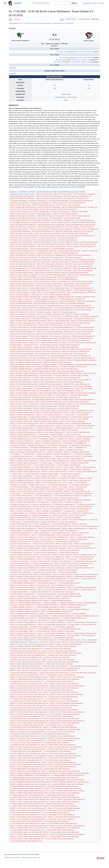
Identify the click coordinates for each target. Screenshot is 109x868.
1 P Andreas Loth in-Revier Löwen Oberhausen (62, 646)
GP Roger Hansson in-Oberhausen (21, 347)
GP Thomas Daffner (46, 395)
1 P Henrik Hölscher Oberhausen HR (69, 583)
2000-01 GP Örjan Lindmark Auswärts (22, 402)
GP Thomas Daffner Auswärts (79, 395)
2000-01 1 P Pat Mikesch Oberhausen (22, 443)
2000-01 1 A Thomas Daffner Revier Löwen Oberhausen (68, 834)
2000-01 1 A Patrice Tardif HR (19, 430)
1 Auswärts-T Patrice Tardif (45, 426)
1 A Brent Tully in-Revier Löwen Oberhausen (24, 673)
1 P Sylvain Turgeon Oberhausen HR (44, 467)
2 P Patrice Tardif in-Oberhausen (59, 417)
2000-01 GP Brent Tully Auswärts (20, 205)
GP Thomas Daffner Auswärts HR (21, 397)
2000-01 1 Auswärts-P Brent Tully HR (44, 517)
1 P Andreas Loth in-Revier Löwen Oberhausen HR (26, 649)
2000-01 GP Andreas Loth (44, 194)
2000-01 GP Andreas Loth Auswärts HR (22, 196)
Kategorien (13, 192)
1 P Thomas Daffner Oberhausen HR (69, 629)
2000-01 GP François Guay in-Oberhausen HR (25, 236)
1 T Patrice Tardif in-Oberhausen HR (21, 428)
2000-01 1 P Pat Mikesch (40, 439)
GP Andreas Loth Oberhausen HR (41, 203)
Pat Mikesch (66, 58)
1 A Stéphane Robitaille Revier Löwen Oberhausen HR (27, 789)
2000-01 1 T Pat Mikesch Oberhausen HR (77, 452)
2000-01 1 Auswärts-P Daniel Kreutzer (43, 535)
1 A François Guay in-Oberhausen (21, 572)
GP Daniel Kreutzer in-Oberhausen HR (86, 229)
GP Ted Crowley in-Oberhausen (83, 386)
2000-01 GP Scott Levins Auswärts (81, 349)
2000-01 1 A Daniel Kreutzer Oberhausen (54, 548)
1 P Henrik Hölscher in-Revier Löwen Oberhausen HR (27, 716)
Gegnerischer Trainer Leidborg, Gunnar (22, 194)
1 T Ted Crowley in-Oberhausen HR (21, 496)
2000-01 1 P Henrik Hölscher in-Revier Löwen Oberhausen (60, 710)
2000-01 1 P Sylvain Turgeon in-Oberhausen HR (54, 461)
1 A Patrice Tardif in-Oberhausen (41, 437)
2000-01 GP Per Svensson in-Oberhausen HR (78, 332)
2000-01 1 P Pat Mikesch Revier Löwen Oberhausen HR (28, 732)
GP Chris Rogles (43, 218)
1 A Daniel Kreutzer (16, 550)
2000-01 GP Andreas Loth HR (63, 194)
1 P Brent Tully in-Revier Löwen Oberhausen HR (25, 666)
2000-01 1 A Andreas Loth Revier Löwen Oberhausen (65, 653)
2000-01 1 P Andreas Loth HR (19, 498)
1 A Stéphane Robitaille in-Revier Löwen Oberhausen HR (28, 786)
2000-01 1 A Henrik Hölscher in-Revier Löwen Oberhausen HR (29, 721)
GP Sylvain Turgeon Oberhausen (20, 380)
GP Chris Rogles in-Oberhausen (40, 220)
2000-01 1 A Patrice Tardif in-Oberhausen (23, 432)
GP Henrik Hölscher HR (88, 247)
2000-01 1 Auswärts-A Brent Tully (39, 526)
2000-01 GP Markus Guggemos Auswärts (23, 292)
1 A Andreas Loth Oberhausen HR (41, 515)
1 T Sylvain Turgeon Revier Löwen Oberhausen (59, 804)
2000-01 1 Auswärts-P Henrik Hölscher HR (23, 576)
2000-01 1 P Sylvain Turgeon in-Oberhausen (24, 461)
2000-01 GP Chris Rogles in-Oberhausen (23, 216)
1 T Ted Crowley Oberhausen (43, 496)
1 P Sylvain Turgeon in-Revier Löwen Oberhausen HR (27, 795)
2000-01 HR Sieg (55, 642)
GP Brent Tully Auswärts (30, 209)
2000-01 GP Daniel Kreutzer (41, 222)
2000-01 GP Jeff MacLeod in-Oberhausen (23, 255)
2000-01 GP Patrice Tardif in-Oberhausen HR (51, 323)
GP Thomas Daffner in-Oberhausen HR (68, 397)
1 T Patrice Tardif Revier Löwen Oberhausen (57, 760)
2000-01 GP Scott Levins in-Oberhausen (48, 351)
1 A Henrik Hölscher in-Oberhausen (63, 592)
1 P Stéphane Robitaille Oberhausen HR (47, 607)
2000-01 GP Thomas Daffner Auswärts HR (70, 391)
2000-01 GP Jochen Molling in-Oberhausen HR (25, 275)
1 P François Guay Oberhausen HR (42, 563)
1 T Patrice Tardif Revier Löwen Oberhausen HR (25, 762)
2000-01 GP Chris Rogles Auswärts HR (65, 214)
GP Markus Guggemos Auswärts (85, 297)
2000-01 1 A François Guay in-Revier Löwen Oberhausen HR (29, 703)
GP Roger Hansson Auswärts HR (69, 345)
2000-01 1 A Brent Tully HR (19, 526)
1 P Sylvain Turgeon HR (61, 463)
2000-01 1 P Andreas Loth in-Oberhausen (23, 500)
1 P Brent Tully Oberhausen (41, 524)
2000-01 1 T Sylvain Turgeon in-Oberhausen (77, 469)
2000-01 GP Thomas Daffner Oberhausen (83, 393)
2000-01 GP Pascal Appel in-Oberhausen (72, 303)
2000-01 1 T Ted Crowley (59, 487)
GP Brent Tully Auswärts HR (48, 209)
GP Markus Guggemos (49, 297)
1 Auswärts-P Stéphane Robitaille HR (22, 605)
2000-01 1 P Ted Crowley (42, 478)
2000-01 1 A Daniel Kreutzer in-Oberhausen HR (25, 548)
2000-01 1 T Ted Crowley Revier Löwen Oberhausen (64, 817)
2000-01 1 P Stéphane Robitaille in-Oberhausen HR (26, 601)
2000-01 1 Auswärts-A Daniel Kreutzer (22, 546)
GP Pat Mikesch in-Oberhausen (20, 319)
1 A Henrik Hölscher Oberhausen (46, 594)
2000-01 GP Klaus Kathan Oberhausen (22, 286)
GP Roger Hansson (16, 345)
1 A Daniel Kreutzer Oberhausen (68, 552)
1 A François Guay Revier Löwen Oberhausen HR (26, 710)
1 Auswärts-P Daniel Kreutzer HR (20, 542)
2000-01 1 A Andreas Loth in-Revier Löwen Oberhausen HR (29, 653)
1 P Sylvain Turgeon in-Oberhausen (44, 465)
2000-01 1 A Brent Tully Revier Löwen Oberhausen (26, 670)
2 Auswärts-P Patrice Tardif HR (38, 417)
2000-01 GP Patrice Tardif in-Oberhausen (23, 323)
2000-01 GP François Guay (64, 231)
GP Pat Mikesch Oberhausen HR (84, 319)
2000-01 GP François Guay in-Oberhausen (74, 233)
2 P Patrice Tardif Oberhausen (19, 419)
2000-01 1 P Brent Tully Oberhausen (49, 520)
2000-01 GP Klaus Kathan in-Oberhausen (49, 284)
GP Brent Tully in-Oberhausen (67, 209)
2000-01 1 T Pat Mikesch (59, 448)
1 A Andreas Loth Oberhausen (19, 515)
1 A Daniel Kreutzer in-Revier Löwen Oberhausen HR (27, 690)
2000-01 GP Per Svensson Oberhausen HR (50, 334)
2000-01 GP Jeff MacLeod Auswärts (41, 253)
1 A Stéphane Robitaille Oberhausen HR (74, 618)
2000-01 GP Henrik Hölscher (42, 242)
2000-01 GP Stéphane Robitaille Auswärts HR (52, 360)
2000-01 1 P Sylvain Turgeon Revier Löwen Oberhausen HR (29, 793)
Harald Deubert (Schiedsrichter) (47, 192)
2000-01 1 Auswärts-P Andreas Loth (41, 498)
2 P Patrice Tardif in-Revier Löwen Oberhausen (61, 749)
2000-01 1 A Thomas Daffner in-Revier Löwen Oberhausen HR (29, 834)
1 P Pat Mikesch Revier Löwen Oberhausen (56, 734)
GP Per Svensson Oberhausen (20, 338)
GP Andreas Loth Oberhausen (20, 203)
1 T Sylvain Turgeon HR (31, 474)
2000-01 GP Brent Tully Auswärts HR (44, 205)
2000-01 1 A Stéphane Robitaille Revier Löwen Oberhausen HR (30, 784)
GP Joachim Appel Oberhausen (20, 271)
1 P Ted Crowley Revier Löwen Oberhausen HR (25, 815)
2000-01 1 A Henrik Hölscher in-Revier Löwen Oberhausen (61, 719)
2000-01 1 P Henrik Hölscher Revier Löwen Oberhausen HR (29, 714)
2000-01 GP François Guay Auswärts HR (47, 233)
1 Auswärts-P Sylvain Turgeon (79, 463)
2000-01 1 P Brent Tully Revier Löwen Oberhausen (63, 662)
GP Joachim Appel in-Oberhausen (61, 268)
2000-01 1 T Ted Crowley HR (78, 487)
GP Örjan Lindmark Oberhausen (68, 408)
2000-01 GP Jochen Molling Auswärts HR (48, 273)
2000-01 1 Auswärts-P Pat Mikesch (80, 439)
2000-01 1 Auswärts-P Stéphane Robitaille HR (24, 598)
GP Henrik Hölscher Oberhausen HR (69, 251)
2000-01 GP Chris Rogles (80, 212)
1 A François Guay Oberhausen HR (21, 574)
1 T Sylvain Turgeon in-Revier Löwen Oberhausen (64, 802)
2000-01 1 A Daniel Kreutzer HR (84, 544)
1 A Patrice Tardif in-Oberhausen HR (63, 437)
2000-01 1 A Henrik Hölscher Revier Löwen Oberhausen (67, 721)
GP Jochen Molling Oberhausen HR (21, 281)
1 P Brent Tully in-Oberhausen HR (21, 524)
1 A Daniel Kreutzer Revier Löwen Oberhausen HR (26, 692)
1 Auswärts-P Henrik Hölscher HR (40, 581)
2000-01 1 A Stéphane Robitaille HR (21, 609)
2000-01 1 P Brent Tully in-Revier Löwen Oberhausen (58, 660)
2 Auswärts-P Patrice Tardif (19, 417)
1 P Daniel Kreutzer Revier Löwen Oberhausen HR (26, 684)
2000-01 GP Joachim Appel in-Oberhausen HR (79, 264)
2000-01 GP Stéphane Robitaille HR (84, 358)
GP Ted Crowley (15, 386)
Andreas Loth (86, 60)
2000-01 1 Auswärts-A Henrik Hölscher (63, 585)
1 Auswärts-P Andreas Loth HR (20, 504)
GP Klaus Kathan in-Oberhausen (59, 288)
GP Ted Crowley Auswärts (43, 386)
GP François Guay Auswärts (47, 238)
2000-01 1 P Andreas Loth (83, 496)
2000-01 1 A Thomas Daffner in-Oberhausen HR (81, 633)
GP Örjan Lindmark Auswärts (48, 406)
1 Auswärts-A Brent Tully (30, 531)
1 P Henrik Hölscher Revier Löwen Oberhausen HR (26, 719)
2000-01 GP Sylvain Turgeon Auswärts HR (70, 371)
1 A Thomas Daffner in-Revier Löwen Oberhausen (64, 837)
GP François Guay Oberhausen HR (21, 242)
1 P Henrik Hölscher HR (88, 579)
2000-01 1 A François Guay (63, 563)
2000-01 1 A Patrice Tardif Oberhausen (78, 432)
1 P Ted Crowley (68, 482)
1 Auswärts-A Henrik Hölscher (19, 592)
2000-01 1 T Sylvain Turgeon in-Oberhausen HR (25, 472)
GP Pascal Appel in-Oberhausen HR (21, 310)
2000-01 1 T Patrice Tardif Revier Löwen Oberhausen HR (28, 758)
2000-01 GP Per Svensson (41, 330)
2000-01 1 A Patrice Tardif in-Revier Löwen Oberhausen (58, 762)
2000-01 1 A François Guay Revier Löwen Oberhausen (66, 703)
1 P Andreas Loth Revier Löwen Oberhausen (57, 649)
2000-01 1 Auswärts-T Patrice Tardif (21, 421)
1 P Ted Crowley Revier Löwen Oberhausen (56, 813)
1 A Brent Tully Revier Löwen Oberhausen (83, 673)
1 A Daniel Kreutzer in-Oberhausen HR (45, 552)
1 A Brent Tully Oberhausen (41, 533)
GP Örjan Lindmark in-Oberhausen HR (45, 408)
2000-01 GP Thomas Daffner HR (20, 391)
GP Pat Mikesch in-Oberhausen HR (42, 319)
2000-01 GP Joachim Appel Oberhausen (23, 266)
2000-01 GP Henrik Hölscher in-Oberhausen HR (81, 244)
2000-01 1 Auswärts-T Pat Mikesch (21, 450)
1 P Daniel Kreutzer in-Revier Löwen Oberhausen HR (27, 681)
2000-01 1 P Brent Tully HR (77, 515)
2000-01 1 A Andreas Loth (41, 507)
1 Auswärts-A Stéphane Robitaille (39, 616)
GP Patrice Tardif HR (56, 325)
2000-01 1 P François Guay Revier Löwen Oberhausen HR (28, 697)
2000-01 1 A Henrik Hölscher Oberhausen (23, 590)
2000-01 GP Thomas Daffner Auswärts (44, 391)
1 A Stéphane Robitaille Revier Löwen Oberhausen (62, 786)
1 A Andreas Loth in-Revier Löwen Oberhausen (61, 655)
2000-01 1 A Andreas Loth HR (59, 507)
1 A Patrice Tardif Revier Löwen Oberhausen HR (25, 771)
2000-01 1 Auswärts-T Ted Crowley (21, 489)
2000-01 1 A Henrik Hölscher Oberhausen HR (51, 590)
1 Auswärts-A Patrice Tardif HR (20, 437)
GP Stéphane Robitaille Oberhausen (21, 369)
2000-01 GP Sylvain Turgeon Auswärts (44, 371)
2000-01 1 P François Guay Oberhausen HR (50, 559)
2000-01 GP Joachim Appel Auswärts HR (23, 264)
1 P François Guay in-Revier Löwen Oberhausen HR (26, 699)
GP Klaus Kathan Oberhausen (20, 290)
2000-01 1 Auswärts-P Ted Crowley (82, 478)
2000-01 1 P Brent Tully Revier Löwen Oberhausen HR (27, 664)
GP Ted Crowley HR (28, 386)
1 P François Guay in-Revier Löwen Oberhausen (63, 697)
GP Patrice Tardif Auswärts (72, 325)
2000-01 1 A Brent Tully (79, 524)
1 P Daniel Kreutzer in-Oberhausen (43, 542)
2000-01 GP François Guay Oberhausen (53, 236)
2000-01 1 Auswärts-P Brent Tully (20, 517)
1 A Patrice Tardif (43, 434)
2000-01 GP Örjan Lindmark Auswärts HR (48, 402)
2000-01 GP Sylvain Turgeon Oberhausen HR (24, 375)
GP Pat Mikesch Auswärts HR (89, 316)
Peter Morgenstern (61, 97)
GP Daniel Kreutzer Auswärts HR (40, 229)
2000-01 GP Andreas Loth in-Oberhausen (49, 196)
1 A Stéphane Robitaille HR (19, 616)
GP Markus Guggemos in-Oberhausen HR (72, 299)
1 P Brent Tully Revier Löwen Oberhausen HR (83, 666)
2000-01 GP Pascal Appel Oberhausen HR (78, 306)
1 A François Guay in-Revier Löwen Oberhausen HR (26, 708)
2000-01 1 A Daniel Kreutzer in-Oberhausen (76, 546)
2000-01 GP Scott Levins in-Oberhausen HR (76, 351)
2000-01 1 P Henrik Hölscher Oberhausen (23, 579)
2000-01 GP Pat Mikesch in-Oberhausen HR (50, 314)
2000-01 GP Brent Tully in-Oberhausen (68, 205)
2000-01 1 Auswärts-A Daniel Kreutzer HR (48, 546)
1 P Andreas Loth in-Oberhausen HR (64, 504)
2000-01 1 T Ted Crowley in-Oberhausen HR (24, 491)
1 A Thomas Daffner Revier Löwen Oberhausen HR (26, 841)
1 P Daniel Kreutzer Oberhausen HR (43, 544)
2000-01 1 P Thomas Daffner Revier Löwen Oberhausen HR (29, 828)
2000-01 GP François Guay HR (83, 231)
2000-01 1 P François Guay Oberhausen (23, 559)
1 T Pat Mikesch (15, 454)
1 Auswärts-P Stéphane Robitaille (87, 603)
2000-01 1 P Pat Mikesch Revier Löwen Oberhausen (64, 729)
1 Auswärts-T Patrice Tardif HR (64, 426)
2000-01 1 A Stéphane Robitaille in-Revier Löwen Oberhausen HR (31, 782)
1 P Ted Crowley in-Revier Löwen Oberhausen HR (26, 813)
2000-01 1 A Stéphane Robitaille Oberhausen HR (55, 614)
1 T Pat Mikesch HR (28, 454)
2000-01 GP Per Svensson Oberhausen (22, 334)
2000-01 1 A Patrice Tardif (84, 428)
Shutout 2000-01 (34, 642)
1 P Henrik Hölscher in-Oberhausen (63, 581)
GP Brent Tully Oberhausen (41, 212)
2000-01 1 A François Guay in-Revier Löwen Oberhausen (60, 701)
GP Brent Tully (93, 207)
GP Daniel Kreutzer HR (87, 227)
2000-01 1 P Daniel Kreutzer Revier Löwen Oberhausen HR (29, 679)
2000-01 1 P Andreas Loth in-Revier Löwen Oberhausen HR (29, 644)
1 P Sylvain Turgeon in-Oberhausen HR (68, 465)
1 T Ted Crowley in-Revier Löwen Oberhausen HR (26, 821)
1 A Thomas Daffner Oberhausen (46, 640)
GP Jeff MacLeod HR (57, 257)
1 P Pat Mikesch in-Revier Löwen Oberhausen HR (26, 734)
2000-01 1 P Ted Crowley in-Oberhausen (48, 480)
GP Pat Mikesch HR (55, 316)
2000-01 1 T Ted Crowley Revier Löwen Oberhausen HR (28, 819)
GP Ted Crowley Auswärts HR (62, 386)
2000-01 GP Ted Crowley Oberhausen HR (77, 384)
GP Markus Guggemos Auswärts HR (21, 299)
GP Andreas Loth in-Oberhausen (59, 201)
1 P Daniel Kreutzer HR (60, 539)
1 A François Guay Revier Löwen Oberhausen (58, 708)
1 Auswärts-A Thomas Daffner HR (40, 638)
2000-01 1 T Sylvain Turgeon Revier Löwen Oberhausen (68, 799)
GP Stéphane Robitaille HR (66, 365)
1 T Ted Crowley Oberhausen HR (63, 496)
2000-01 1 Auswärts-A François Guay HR (47, 566)
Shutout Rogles (93, 640)
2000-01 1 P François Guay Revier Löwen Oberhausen (66, 695)
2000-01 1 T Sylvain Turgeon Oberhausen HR (83, 472)
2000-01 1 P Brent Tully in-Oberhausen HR (23, 520)
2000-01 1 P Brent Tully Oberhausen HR (74, 520)
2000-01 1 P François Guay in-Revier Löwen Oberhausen (60, 692)
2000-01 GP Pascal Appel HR (86, 301)
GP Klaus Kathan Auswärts (19, 288)
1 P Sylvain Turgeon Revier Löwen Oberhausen (60, 795)
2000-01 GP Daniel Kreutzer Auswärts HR (23, 225)
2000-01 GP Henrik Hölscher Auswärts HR (23, 244)
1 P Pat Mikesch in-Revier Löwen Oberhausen (61, 732)
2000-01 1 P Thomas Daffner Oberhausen (23, 625)
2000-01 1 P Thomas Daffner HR (40, 620)
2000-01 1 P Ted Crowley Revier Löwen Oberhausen (64, 808)
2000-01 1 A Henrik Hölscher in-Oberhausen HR (81, 587)
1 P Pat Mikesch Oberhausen (19, 448)
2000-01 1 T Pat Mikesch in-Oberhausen (71, 450)
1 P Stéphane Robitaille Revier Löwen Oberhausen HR (27, 780)
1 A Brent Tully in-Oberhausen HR (21, 533)
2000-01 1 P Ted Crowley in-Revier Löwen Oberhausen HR (28, 808)
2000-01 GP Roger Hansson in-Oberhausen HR (25, 343)
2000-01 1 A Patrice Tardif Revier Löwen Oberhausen (65, 764)
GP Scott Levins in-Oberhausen (57, 356)
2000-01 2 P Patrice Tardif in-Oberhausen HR (77, 413)
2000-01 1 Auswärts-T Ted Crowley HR (45, 489)
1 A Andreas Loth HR (82, 511)
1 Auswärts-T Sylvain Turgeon (49, 474)
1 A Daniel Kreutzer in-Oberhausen (21, 552)
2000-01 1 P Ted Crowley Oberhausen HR (48, 482)
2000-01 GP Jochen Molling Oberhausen (53, 275)
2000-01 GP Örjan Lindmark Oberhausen (54, 404)
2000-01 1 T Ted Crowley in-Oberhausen (71, 489)
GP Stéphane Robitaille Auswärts (86, 365)
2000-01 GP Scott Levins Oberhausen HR (48, 354)
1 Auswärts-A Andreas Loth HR (38, 513)
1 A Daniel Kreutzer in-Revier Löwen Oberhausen (63, 688)
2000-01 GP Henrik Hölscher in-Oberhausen (51, 244)
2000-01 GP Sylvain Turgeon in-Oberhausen (24, 373)
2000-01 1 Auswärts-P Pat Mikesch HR (22, 441)
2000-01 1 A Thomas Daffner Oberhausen (23, 635)
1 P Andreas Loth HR (57, 502)
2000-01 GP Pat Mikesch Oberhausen (77, 314)
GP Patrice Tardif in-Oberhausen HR (63, 327)
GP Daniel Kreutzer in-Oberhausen (62, 229)
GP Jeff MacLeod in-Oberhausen (41, 260)
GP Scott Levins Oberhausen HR (40, 358)
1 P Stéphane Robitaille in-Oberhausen (47, 605)
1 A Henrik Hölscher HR (88, 590)
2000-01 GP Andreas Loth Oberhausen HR (49, 198)
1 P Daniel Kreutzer (46, 539)
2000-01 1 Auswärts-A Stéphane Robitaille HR (75, 609)
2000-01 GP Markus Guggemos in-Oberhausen (81, 292)
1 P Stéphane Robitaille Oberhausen (21, 607)
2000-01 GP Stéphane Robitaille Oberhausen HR (25, 365)
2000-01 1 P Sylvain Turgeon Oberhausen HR (24, 463)
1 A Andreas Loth (69, 511)
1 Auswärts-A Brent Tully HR (48, 531)
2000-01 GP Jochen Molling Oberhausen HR (81, 275)
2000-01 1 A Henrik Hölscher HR (39, 585)
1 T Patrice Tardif (15, 426)
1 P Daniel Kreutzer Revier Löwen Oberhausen (59, 681)
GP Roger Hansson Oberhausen (69, 347)
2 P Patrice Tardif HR (82, 415)
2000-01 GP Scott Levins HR (60, 349)
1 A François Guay (16, 570)
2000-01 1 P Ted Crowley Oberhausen (22, 482)
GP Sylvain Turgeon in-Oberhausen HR (68, 378)
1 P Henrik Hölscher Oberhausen (46, 583)
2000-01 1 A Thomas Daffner (19, 631)
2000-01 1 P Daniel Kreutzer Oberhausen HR (24, 539)
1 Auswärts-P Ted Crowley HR (37, 485)
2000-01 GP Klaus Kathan (42, 281)
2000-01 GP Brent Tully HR (77, 203)
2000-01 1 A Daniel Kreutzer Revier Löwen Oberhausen (67, 686)
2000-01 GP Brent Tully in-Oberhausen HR (23, 207)
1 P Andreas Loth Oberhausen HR (21, 507)
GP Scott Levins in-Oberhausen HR (79, 356)
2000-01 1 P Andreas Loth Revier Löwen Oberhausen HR (28, 646)
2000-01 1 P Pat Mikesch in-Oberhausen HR (76, 441)
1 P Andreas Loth (43, 502)
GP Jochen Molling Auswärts (48, 277)
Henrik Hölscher (88, 58)
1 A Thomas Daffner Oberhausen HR (69, 640)
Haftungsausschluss (26, 858)
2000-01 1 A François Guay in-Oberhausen (75, 566)
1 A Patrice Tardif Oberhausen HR (21, 439)
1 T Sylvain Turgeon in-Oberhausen (21, 476)
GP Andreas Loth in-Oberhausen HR (81, 201)
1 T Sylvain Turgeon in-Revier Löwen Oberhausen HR (27, 804)
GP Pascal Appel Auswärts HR (64, 308)
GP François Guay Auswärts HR (67, 238)
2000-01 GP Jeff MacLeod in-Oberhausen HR (51, 255)
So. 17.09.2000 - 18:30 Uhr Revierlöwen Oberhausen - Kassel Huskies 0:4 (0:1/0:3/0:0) (47, 23)
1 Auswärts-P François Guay (19, 561)
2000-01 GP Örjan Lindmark (65, 400)
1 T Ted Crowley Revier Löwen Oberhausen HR (25, 823)
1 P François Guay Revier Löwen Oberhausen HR (26, 701)
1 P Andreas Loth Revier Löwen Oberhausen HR (25, 651)
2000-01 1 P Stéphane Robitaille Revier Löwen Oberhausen (71, 773)
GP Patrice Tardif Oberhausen (85, 327)
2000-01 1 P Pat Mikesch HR (58, 439)
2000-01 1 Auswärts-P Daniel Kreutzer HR (70, 535)
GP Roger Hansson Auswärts (49, 345)
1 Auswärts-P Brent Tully (31, 522)
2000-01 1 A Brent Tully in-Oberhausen (87, 526)
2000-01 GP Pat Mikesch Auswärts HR (64, 312)
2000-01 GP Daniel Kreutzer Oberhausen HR (51, 227)
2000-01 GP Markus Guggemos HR (85, 290)
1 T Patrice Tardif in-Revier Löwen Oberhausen (61, 758)
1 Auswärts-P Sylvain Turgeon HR (21, 465)
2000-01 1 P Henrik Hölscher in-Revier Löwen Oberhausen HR (29, 712)
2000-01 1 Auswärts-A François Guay (22, 566)
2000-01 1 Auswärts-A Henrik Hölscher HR (23, 587)
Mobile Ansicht (36, 858)
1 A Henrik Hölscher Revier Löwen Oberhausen (59, 725)
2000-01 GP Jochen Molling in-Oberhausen (75, 273)
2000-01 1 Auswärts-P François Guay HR (23, 557)
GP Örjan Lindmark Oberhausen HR (21, 410)
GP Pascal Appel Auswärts (45, 308)
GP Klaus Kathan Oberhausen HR (41, 290)
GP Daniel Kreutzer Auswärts (19, 229)
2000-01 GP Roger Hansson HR (82, 338)
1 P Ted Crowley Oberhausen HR (40, 487)
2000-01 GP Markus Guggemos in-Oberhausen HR (26, 295)
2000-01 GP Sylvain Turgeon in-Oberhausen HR (54, 373)
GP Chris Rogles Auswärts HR (20, 220)
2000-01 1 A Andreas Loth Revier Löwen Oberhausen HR (28, 655)
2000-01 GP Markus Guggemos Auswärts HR (51, 292)
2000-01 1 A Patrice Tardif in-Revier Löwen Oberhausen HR (29, 764)
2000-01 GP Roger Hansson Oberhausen (54, 343)
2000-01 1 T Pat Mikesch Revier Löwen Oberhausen (64, 738)
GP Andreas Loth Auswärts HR (38, 201)
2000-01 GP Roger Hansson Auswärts (22, 340)
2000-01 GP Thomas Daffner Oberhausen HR (24, 395)
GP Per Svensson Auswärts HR (38, 336)
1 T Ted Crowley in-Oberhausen (83, 494)
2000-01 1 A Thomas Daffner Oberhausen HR (51, 635)
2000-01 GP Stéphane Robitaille (61, 358)
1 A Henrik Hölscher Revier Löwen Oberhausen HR (26, 727)
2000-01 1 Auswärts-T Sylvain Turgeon (22, 469)
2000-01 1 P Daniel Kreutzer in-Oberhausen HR (53, 537)
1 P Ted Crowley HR (80, 482)
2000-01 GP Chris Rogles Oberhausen (78, 216)
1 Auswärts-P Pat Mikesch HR (37, 445)
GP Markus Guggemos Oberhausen (21, 301)
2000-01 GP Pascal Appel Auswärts (21, 303)
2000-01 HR (44, 642)
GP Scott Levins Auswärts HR (37, 356)
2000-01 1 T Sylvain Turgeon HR (86, 467)
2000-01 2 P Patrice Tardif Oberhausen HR (49, 415)
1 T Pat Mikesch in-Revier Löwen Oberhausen (61, 740)
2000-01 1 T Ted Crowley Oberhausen (51, 491)
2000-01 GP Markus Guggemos (63, 290)
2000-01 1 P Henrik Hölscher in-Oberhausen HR (82, 576)
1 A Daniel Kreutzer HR (31, 550)
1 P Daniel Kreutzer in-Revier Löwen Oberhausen (64, 679)
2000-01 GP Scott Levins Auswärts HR (22, 351)
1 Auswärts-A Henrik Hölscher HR (40, 592)
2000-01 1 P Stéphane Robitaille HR (43, 596)
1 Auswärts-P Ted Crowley (18, 485)
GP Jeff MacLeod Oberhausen (86, 260)
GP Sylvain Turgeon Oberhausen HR (43, 380)
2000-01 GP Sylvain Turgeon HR (20, 371)
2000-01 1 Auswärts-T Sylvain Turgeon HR (49, 469)
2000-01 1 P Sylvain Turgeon (84, 456)
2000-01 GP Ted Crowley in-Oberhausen (71, 382)
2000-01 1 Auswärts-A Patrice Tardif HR (66, 430)
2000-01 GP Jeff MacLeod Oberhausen (79, 255)
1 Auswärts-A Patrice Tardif (72, 434)
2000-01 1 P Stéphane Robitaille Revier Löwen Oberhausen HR (30, 775)
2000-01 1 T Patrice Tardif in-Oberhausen (72, 421)
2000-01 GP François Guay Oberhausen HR (80, 236)
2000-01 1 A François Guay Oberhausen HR (80, 568)
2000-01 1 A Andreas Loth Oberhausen (22, 511)
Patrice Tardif (78, 52)
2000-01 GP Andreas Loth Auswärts (84, 194)
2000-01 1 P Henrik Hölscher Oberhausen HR (52, 579)
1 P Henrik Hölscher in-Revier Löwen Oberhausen (64, 714)
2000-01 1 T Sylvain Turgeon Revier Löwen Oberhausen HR (29, 802)
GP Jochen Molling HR (30, 277)
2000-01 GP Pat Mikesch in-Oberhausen (23, 314)
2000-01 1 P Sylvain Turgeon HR (20, 459)
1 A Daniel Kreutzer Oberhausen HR (21, 555)
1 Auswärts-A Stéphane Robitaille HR (62, 616)
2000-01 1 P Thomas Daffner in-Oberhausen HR (82, 622)
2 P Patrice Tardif (69, 415)
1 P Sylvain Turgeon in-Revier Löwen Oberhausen (64, 793)
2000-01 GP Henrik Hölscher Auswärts (86, 242)
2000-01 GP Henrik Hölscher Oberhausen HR (51, 247)
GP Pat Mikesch (42, 316)
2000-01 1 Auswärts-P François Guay (85, 555)
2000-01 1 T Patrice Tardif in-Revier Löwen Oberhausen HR (29, 756)
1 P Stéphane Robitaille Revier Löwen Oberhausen (63, 778)
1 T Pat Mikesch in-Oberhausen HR (21, 456)
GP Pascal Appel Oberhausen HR (64, 310)
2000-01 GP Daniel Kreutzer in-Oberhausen (51, 225)
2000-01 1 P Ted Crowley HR (60, 478)
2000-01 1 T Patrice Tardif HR (79, 419)
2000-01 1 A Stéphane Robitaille (70, 607)
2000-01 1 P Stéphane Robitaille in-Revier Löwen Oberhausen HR (31, 773)
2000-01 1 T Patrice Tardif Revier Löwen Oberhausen (65, 756)
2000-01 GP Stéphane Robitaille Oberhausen (57, 362)
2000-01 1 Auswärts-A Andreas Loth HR (22, 509)
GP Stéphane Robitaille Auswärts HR (22, 367)
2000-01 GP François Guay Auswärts (22, 233)
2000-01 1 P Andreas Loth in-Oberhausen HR (51, 500)
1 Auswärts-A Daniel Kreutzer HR (69, 550)
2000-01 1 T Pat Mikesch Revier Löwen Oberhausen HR (28, 740)
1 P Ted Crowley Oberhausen (19, 487)
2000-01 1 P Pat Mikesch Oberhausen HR (48, 443)
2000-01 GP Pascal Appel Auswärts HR (46, 303)
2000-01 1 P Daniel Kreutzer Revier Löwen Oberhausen (67, 677)
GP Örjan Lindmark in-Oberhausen (21, 408)
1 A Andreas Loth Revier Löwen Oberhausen (57, 657)
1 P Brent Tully (93, 520)
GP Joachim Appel (71, 266)
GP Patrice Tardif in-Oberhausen (40, 327)
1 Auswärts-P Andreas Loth (73, 502)
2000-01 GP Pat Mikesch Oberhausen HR (23, 316)
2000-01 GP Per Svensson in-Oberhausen (50, 332)
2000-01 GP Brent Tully (60, 203)
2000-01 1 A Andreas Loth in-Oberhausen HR (77, 509)
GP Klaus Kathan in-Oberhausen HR (82, 288)
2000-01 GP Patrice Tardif (18, 321)
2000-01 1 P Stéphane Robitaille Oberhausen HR (25, 603)
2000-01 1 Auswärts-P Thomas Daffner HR (23, 622)
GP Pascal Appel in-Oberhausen (84, 308)
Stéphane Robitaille (87, 62)
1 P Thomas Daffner (73, 625)
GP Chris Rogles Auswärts (72, 218)
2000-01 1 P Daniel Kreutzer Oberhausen (82, 537)
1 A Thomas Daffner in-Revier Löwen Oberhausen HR (27, 839)
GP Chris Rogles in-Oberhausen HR (63, 220)
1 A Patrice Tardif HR (56, 434)
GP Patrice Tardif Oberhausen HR (21, 330)
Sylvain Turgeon (64, 52)
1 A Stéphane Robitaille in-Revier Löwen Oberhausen (67, 784)
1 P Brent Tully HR (16, 522)
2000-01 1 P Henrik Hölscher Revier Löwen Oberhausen (68, 712)
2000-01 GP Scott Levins (42, 349)
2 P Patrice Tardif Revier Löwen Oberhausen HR (25, 754)
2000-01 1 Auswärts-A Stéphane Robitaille (47, 609)
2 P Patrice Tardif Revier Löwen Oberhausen (57, 751)
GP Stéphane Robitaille (49, 365)
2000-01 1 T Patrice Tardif (61, 419)
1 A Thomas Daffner (73, 635)
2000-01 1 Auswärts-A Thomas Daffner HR (23, 633)
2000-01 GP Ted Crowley (64, 380)
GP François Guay (16, 238)
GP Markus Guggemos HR (65, 297)
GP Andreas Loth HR (82, 198)
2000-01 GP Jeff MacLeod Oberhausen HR (23, 257)
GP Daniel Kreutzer (72, 227)
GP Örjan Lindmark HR (31, 406)
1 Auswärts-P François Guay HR (39, 561)
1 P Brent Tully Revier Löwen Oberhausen (54, 666)
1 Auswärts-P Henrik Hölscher (19, 581)
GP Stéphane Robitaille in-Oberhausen (47, 367)
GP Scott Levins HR (80, 354)
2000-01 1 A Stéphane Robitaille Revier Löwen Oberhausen (71, 782)
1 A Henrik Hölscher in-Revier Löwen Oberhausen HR (27, 725)
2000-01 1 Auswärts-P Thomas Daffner (63, 620)
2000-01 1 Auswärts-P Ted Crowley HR (22, 480)
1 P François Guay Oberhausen (20, 563)
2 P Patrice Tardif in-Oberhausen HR (81, 417)
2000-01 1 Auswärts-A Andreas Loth (81, 507)
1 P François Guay (71, 559)
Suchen (74, 3)
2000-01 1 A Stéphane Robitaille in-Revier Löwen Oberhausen (65, 780)
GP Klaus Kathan (69, 286)
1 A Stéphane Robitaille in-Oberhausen (87, 616)
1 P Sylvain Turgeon (46, 463)
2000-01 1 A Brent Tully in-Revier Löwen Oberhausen (27, 668)
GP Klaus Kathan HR (82, 286)
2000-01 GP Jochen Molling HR (83, 271)
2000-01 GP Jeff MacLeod (90, 251)
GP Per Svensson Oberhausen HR (41, 338)
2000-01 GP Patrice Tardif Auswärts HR (83, 321)
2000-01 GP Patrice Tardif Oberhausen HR (23, 325)
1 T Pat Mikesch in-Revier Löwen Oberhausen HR (26, 743)
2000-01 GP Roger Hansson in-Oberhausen (76, 340)
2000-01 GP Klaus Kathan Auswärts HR (22, 284)
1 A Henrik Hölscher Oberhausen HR (69, 594)
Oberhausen (32, 192)
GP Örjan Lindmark (16, 406)
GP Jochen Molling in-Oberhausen (21, 279)
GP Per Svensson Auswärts (19, 336)
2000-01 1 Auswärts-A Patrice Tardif (41, 430)
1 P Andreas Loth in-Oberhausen (41, 504)
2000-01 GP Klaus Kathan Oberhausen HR (49, 286)
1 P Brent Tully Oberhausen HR (61, 524)
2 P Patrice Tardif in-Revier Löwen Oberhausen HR (26, 751)
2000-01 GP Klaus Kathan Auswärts (82, 281)
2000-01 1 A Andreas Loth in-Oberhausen (49, 509)
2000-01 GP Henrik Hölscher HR (63, 242)
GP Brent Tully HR (16, 209)
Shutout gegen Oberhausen (19, 642)
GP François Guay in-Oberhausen (21, 240)
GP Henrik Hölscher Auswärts (19, 249)
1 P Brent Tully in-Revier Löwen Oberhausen (59, 664)
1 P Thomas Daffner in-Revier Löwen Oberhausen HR (27, 830)
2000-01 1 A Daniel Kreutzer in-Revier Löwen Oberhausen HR (29, 686)
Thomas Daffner (75, 62)
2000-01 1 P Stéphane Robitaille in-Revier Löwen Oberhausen (61, 771)
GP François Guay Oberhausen (67, 240)
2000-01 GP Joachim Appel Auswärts (83, 262)
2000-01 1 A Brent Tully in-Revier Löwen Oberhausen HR (62, 668)
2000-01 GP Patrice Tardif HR (37, 321)
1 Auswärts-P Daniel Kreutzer (78, 539)
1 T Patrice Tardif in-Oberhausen (85, 426)
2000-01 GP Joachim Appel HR (61, 262)
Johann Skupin (72, 97)
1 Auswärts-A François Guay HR (67, 570)
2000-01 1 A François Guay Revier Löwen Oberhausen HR (28, 705)
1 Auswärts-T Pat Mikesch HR (62, 454)
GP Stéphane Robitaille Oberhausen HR (47, 369)
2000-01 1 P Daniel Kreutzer (80, 533)
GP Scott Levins (67, 354)
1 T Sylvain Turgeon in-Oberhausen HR (46, 476)
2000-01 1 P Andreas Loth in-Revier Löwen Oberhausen (79, 642)
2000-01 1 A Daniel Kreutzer (64, 544)
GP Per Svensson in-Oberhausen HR (83, 336)
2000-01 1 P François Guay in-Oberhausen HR (80, 557)
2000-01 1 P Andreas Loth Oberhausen (79, 500)
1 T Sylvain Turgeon (16, 474)
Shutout (84, 640)
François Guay (76, 60)
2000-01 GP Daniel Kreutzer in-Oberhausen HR (81, 225)
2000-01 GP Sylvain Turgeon (69, 369)
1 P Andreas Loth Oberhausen (86, 504)
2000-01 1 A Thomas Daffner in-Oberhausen (52, 633)
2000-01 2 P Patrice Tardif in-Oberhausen (49, 413)
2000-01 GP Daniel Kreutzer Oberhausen (23, 227)
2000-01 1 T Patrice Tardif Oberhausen (51, 424)
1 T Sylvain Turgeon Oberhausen (69, 476)
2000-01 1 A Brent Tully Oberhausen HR (74, 528)
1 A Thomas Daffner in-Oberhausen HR (22, 640)
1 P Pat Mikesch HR (80, 443)
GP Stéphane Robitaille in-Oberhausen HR (73, 367)
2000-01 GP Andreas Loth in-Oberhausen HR (77, 196)
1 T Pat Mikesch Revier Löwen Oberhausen (56, 743)
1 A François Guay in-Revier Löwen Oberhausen (63, 705)
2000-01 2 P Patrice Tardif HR (61, 410)
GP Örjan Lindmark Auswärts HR (69, 406)
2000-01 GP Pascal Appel (68, 301)
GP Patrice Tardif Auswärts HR (20, 327)
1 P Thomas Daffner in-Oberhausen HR (22, 629)
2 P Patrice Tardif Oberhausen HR (41, 419)
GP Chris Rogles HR (56, 218)
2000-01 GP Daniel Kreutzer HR (61, 222)
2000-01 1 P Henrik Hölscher (42, 574)
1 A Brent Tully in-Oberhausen (68, 531)
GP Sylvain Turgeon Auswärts (79, 375)
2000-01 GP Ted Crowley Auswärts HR (45, 382)
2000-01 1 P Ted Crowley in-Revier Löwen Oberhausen (60, 806)
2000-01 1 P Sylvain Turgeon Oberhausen (83, 461)
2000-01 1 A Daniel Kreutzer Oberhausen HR (82, 548)
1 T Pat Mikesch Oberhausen (43, 456)
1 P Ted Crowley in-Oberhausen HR (80, 485)
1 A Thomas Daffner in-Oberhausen (63, 638)
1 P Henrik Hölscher (73, 579)
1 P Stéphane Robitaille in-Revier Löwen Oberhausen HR (28, 778)
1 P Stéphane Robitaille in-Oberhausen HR (73, 605)
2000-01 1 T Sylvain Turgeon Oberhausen (54, 472)
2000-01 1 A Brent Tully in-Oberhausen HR (23, 528)
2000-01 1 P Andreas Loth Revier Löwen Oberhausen (65, 644)
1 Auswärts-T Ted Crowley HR (62, 494)
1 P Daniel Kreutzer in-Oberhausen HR (67, 542)
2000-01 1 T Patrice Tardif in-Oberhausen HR (24, 424)
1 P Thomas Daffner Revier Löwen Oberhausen (59, 830)
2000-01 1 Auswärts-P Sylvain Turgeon (44, 459)
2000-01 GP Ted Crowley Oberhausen (51, 384)
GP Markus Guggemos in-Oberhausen (46, 299)
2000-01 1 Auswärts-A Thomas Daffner (63, 631)
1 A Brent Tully (92, 528)
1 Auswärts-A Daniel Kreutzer (48, 550)
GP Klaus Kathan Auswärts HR (38, 288)
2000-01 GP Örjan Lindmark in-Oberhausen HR (25, 404)
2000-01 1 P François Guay (42, 555)
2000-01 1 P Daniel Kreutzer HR (20, 535)
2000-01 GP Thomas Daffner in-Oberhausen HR (54, 393)
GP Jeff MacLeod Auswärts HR (20, 260)
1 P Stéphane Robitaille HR (66, 603)
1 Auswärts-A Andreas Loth (19, 513)
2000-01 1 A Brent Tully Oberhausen (49, 528)
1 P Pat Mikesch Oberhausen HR (40, 448)
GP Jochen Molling (16, 277)
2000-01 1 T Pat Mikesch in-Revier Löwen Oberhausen (58, 736)
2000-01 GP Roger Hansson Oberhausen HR (82, 343)
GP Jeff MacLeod (44, 257)
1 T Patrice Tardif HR (28, 426)
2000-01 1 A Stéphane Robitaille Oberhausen (24, 614)
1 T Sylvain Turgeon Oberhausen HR (22, 478)
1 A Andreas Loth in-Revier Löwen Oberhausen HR (26, 657)
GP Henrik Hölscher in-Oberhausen (63, 249)
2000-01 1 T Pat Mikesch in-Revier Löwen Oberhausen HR (28, 738)
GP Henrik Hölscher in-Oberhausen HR (22, 251)
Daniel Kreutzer (88, 52)
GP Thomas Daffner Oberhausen (20, 400)
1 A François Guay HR (30, 570)
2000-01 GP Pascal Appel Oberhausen (51, 306)
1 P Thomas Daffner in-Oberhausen (63, 627)
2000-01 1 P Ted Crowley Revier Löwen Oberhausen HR (28, 810)
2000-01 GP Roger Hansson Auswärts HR (48, 340)
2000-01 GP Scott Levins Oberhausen (22, 354)
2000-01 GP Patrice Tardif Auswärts (58, 321)
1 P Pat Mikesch (68, 443)
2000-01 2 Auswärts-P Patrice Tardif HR (22, 413)
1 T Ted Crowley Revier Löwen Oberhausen (56, 821)
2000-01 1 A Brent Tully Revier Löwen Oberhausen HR (60, 670)
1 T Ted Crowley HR (28, 494)
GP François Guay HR (30, 238)
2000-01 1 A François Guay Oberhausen (53, 568)
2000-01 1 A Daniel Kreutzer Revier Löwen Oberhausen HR (29, 688)
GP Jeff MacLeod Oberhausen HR (21, 262)
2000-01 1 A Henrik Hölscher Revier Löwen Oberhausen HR (29, 723)
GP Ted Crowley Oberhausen (43, 389)
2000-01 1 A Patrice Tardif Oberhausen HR (23, 434)
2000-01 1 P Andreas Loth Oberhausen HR (23, 502)
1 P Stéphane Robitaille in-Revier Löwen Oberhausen (67, 775)
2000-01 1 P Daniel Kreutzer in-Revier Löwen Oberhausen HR (29, 677)
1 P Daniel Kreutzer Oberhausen (20, 544)
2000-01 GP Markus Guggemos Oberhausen (57, 295)
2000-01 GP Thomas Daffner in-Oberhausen (24, 393)
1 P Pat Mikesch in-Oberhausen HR (80, 445)
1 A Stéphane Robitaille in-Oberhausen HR (23, 618)
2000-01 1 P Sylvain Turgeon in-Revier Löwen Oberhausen (63, 789)
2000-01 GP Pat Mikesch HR (19, 312)
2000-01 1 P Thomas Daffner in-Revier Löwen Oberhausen (59, 823)
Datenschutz (7, 858)
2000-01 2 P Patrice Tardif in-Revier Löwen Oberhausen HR (29, 747)
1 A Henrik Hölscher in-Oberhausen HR (22, 594)
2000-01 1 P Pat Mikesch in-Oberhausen (48, 441)
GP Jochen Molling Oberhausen (68, 279)
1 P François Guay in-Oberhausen (61, 561)
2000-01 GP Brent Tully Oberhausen (49, 207)
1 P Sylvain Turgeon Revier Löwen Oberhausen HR (26, 797)
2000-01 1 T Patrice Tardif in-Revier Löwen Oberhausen (59, 754)
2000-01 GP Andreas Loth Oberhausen (22, 198)
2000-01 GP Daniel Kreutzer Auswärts (84, 222)
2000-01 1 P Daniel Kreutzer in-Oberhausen (24, 537)
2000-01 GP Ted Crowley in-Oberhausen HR (24, 384)
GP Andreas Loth (69, 198)
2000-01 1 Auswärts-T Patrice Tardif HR (46, 421)
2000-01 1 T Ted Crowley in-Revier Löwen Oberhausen (58, 815)
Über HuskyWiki (16, 858)
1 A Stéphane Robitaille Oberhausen (49, 618)
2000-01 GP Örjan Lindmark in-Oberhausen (76, 402)
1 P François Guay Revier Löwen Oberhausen (58, 699)
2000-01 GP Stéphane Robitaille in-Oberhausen (82, 360)
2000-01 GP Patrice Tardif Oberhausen (78, 323)
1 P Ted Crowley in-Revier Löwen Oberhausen (61, 810)
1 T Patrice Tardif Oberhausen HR (64, 428)
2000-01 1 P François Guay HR (62, 555)
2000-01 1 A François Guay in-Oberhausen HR (25, 568)
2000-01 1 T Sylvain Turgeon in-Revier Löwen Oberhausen (61, 797)
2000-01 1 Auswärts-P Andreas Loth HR (66, 498)
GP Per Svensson (70, 334)
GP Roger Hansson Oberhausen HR (21, 349)
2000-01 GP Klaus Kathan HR (61, 281)
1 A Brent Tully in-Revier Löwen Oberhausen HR (54, 673)
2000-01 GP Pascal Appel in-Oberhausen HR (24, 306)
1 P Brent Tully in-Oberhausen (68, 522)
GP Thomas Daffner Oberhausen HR (43, 400)
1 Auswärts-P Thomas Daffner (19, 627)
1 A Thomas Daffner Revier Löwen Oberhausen (59, 839)
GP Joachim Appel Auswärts (19, 268)
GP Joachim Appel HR (85, 266)
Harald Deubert (66, 94)
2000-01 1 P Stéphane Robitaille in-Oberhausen (55, 598)
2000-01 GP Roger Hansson (62, 338)
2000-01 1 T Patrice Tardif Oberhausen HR (78, 424)
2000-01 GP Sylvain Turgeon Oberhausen (83, 373)
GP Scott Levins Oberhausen (19, 358)
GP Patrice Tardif (43, 325)
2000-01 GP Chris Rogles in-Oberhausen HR (51, 216)
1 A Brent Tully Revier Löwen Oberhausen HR (24, 675)
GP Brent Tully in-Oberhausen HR (21, 212)
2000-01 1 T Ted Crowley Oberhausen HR (77, 491)
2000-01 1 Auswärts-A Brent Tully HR (62, 526)
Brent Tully (79, 58)
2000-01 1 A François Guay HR (82, 563)
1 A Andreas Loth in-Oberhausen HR (82, 513)
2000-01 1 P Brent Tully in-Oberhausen (69, 517)
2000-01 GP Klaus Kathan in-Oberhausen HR (77, 284)
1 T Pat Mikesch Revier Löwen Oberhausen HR (25, 745)
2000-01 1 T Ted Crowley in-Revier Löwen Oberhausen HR (28, 817)
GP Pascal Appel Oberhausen (43, 310)
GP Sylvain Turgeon (46, 375)
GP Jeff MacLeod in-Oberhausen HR (64, 260)
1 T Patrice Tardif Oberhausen (43, 428)
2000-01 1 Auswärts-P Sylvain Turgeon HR (70, 459)
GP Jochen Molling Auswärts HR (68, 277)
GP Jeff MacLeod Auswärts (73, 257)
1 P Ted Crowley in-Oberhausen (58, 485)
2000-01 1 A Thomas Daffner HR (39, 631)
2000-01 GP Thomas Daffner (84, 389)
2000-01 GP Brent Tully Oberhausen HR (74, 207)
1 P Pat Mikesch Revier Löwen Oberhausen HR (25, 736)
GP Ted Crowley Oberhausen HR (63, 389)
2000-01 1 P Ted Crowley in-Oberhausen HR (76, 480)
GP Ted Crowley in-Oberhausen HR (21, 389)
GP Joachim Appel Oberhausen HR (42, 271)
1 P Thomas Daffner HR (88, 625)
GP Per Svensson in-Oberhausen (60, 336)
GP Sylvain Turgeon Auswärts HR (21, 378)
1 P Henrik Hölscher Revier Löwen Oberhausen (59, 716)
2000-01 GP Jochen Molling (63, 271)
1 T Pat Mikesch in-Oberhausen (82, 454)
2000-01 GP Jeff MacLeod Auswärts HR (66, 253)
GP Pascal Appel (15, 308)
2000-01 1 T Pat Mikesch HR (77, 448)
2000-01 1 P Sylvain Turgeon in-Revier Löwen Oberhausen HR (30, 791)
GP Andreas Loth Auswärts (19, 201)
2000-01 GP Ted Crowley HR (82, 380)
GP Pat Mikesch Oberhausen (63, 319)
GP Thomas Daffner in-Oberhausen (43, 397)
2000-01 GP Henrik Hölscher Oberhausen (23, 247)
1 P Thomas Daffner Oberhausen (46, 629)
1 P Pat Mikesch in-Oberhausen (57, 445)
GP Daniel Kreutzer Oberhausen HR (43, 231)
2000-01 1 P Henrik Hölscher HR (63, 574)
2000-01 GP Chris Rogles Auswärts (41, 214)
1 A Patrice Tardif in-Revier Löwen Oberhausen (61, 767)
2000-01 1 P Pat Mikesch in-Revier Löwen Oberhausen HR (28, 729)
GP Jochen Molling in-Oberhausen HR (45, 279)
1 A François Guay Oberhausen (67, 572)
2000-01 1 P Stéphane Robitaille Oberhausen (58, 601)
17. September (22, 192)
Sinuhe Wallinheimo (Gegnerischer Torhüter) (72, 192)
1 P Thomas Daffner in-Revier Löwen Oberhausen (64, 828)
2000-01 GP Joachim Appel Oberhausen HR (50, 266)
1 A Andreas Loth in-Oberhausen (59, 513)
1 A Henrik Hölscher (73, 590)
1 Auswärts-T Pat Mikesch (43, 454)
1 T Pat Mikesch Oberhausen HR (63, 456)
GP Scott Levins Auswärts (18, 356)
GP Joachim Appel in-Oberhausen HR (84, 268)
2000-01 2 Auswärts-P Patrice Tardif (82, 410)
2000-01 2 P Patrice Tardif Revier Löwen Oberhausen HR (28, 749)
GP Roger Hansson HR (31, 345)
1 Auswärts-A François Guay (47, 570)
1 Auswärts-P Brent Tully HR (48, 522)
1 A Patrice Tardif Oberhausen (85, 437)
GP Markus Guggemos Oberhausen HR (46, 301)
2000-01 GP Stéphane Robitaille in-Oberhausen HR (26, 362)
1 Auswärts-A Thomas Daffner (19, 638)
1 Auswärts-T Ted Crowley (44, 494)
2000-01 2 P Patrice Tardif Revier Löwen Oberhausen (65, 747)
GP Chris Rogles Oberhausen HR (21, 222)
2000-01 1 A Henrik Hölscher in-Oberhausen (51, 587)
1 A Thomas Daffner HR (88, 635)
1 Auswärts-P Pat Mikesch (18, 445)
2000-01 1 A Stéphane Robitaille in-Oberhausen (25, 611)
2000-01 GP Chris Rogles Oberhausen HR (23, 218)
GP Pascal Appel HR (28, 308)
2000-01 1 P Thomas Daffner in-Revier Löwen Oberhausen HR (30, 826)
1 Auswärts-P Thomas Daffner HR (40, 627)
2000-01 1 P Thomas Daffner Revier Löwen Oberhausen (68, 826)
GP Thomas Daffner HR (61, 395)
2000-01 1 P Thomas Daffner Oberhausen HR (52, 625)
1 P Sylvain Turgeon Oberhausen (20, 467)
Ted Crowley (62, 60)
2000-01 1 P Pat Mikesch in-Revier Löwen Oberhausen (60, 727)
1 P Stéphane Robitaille (49, 603)
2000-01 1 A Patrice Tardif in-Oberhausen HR (51, 432)
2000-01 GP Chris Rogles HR (19, 214)
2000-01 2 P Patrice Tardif (42, 410)
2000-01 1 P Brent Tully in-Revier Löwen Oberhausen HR (28, 662)
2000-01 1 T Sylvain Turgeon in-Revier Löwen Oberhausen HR (29, 799)
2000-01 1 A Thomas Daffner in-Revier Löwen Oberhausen (61, 832)
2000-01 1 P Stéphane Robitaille (20, 596)
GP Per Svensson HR (84, 334)
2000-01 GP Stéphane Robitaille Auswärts (23, 360)
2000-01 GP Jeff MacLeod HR (19, 253)
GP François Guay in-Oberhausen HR (44, 240)
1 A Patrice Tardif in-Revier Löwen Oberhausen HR (26, 769)
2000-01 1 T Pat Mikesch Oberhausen (51, 452)
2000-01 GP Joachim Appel (41, 262)
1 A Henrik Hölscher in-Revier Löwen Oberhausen (64, 723)
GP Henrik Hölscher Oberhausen (46, 251)
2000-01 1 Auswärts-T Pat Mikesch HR (45, 450)
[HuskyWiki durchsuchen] (51, 3)
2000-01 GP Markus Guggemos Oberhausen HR (25, 297)
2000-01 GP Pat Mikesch (84, 310)
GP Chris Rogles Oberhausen (85, 220)
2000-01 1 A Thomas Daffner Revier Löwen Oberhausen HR (29, 837)
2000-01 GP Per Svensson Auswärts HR (23, 332)
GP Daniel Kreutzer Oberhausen (20, 231)
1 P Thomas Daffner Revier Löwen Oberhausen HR (26, 832)
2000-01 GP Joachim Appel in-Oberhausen (50, 264)
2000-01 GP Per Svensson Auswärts (82, 330)
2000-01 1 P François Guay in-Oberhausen (50, 557)
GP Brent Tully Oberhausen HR (61, 212)
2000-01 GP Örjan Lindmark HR (85, 400)
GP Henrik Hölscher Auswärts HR (40, 249)
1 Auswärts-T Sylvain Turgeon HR (70, 474)
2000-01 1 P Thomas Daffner (19, 620)
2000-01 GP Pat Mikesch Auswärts (40, 312)
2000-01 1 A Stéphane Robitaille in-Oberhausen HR (57, 611)
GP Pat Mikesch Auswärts (71, 316)
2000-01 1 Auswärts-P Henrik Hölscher (86, 574)
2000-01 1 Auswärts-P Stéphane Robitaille (68, 596)
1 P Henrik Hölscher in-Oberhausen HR (22, 583)
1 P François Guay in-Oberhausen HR (85, 561)
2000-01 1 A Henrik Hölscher (19, 585)
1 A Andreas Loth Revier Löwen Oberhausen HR (25, 660)
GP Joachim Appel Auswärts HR (39, 268)
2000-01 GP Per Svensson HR (60, 330)
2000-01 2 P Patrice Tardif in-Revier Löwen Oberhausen (58, 745)
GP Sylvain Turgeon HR (61, 375)
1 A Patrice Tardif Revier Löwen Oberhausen (57, 769)
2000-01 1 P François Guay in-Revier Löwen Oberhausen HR (29, 695)
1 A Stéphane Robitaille (78, 614)
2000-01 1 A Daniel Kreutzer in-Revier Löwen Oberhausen (61, 684)
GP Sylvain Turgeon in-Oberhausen (43, 378)
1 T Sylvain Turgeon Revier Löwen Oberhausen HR (26, 806)
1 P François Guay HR (85, 559)
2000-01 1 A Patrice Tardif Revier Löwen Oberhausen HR (28, 767)
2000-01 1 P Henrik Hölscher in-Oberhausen (52, 576)
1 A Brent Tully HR (16, 531)
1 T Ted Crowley (15, 494)
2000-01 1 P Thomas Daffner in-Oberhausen (52, 622)
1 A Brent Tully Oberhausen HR (61, 533)
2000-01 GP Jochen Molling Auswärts (22, 273)
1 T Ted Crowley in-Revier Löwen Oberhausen (61, 819)
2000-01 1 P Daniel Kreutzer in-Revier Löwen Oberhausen (58, 675)
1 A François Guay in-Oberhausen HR (44, 572)
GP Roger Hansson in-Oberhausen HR (45, 347)
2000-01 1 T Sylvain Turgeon (65, 467)
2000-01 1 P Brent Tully (60, 515)
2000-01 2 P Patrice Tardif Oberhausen (22, 415)
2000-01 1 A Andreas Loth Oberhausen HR (49, 511)
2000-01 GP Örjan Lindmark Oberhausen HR (82, 404)
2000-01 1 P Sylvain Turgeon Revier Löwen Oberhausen (68, 791)
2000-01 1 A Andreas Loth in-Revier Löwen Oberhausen (59, 651)
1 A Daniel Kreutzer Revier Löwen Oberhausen (59, 690)
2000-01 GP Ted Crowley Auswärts (21, 382)
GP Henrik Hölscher (73, 247)
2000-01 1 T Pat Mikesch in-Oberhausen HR (24, 452)
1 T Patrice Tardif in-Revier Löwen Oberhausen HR (26, 760)
